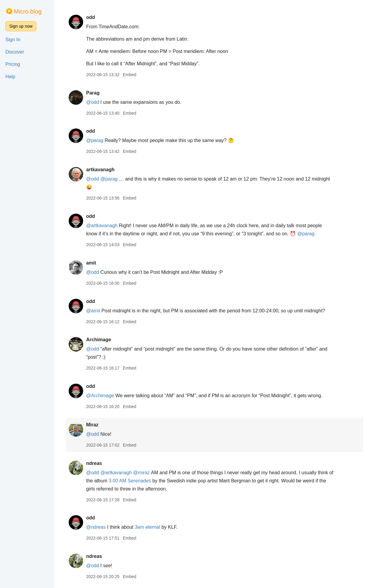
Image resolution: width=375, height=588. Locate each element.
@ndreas (96, 527)
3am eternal (147, 527)
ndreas (94, 463)
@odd (93, 102)
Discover (15, 52)
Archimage (99, 340)
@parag (95, 140)
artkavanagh (100, 170)
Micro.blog (28, 11)
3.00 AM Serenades (130, 481)
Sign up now (21, 26)
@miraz (141, 473)
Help (10, 77)
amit (91, 263)
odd (91, 17)
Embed (130, 75)
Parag (93, 93)
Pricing (13, 64)
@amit (93, 311)
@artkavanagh (102, 226)
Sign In (13, 40)
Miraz (92, 425)
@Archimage (100, 396)
